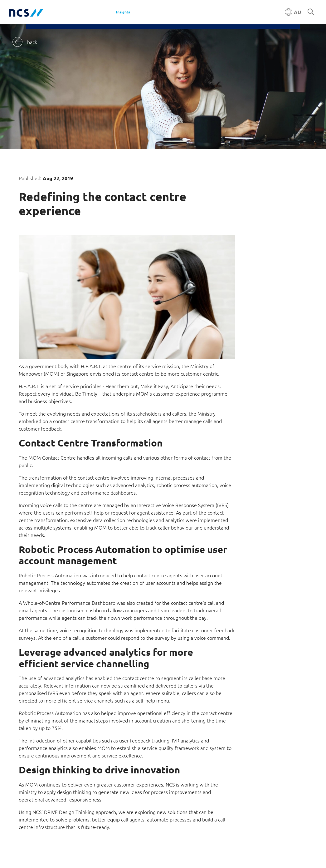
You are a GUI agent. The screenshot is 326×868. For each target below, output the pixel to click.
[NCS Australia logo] (26, 12)
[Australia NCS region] (293, 12)
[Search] (311, 12)
